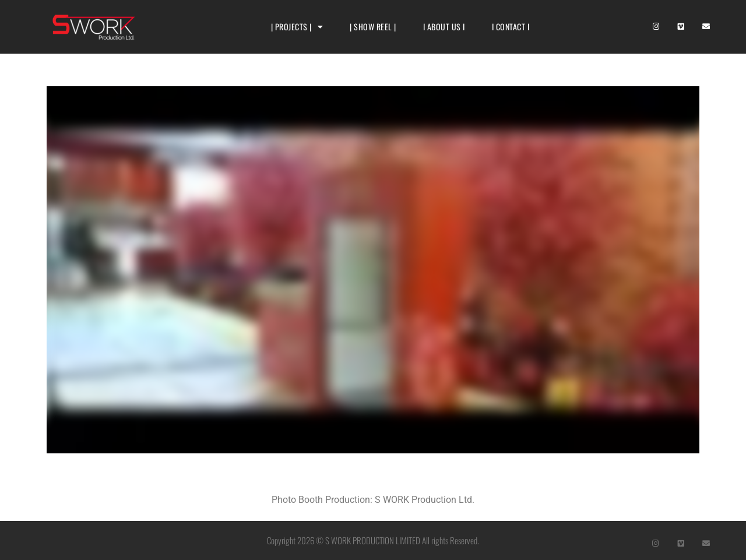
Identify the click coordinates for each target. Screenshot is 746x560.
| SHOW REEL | (373, 27)
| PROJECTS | (297, 27)
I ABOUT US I (444, 27)
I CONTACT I (511, 27)
